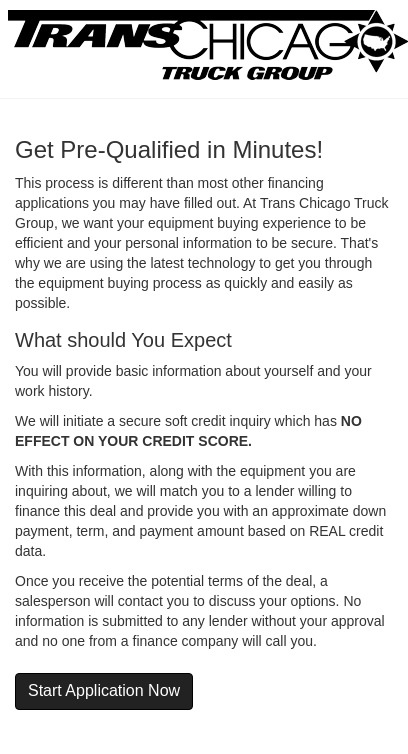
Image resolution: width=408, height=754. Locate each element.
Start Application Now (104, 690)
